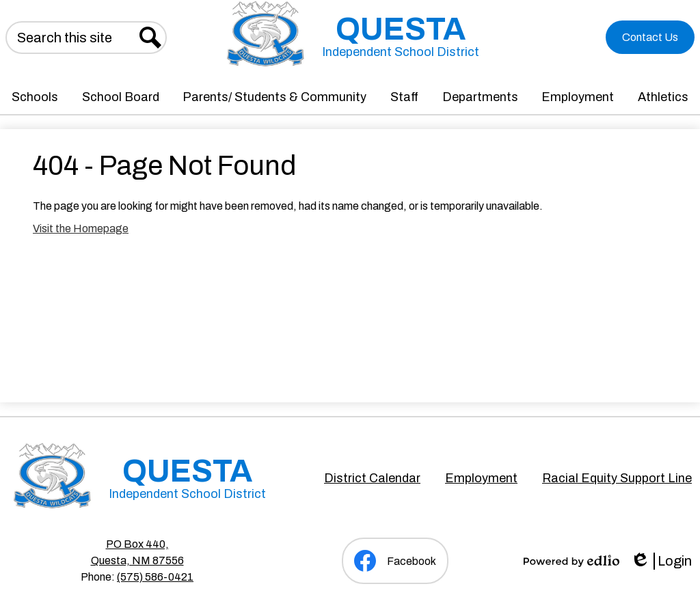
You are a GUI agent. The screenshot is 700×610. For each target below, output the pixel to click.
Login (661, 561)
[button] (35, 97)
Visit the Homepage (81, 228)
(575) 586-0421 (155, 577)
